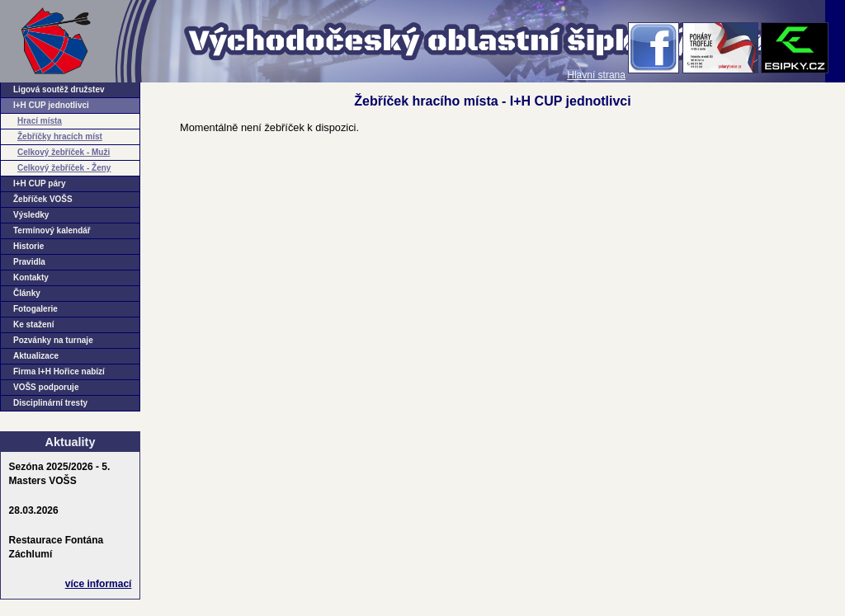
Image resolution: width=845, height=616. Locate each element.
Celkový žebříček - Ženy (64, 168)
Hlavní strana (596, 75)
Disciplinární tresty (50, 403)
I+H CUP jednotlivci (51, 105)
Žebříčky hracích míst (60, 136)
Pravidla (29, 262)
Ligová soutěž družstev (59, 89)
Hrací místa (40, 121)
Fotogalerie (35, 309)
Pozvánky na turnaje (53, 340)
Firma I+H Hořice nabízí (59, 371)
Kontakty (31, 277)
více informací (99, 584)
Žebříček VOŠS (43, 199)
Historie (28, 246)
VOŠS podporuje (46, 387)
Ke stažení (33, 324)
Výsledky (31, 215)
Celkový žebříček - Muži (64, 152)
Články (27, 293)
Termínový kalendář (52, 230)
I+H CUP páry (39, 183)
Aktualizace (36, 356)
